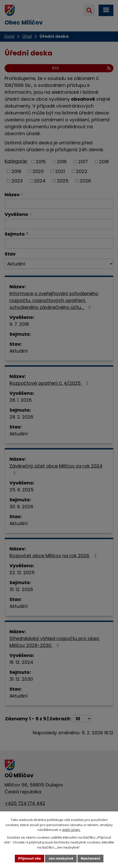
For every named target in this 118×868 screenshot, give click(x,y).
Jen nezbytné (61, 858)
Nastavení (90, 858)
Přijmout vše (29, 858)
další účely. (71, 830)
